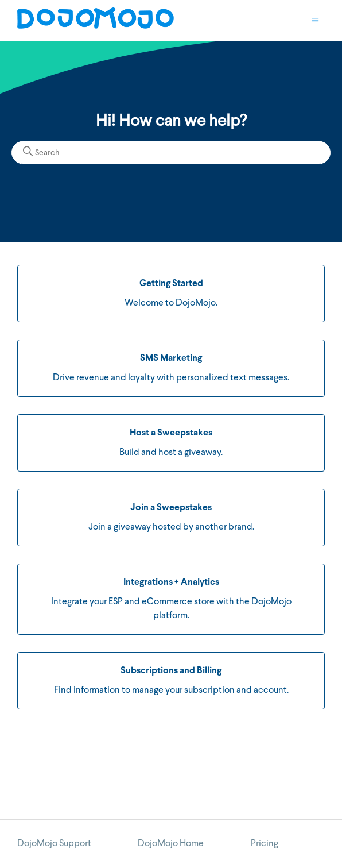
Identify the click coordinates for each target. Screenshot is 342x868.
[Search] (171, 153)
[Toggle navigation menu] (315, 21)
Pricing (265, 844)
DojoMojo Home (171, 844)
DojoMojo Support (54, 844)
